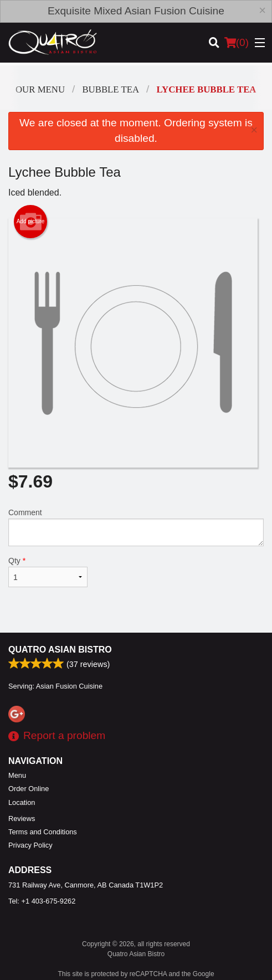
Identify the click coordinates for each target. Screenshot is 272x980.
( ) (237, 43)
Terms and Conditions (43, 832)
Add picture (31, 222)
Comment (136, 527)
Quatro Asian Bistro (60, 650)
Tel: (42, 901)
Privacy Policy (30, 845)
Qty (48, 572)
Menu (17, 775)
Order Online (29, 789)
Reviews (22, 819)
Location (22, 802)
